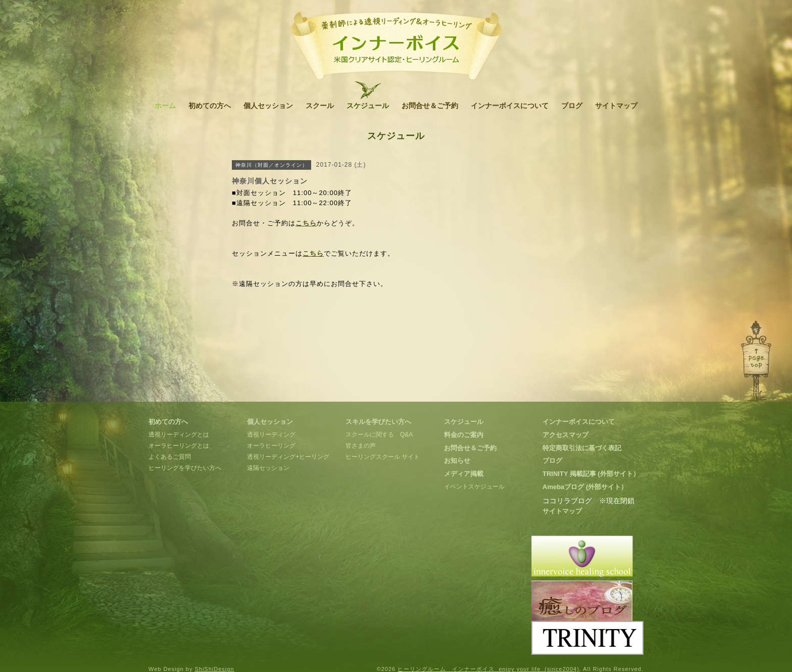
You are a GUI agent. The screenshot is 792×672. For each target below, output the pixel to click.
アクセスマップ (565, 435)
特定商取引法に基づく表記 (582, 448)
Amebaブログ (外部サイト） (585, 487)
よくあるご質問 (170, 457)
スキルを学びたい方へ (378, 422)
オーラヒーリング (271, 446)
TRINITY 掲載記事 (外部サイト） (591, 474)
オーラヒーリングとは (179, 446)
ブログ (572, 106)
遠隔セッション (268, 468)
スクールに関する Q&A (379, 435)
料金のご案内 (464, 435)
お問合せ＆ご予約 (430, 106)
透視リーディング (271, 435)
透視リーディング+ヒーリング (288, 457)
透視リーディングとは (179, 435)
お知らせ (457, 461)
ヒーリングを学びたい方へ (185, 468)
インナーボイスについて (510, 106)
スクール (320, 106)
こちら (306, 223)
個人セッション (268, 106)
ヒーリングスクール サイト (383, 457)
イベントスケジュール (474, 487)
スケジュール (368, 106)
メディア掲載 (464, 474)
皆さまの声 (361, 446)
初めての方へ (210, 106)
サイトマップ (616, 106)
